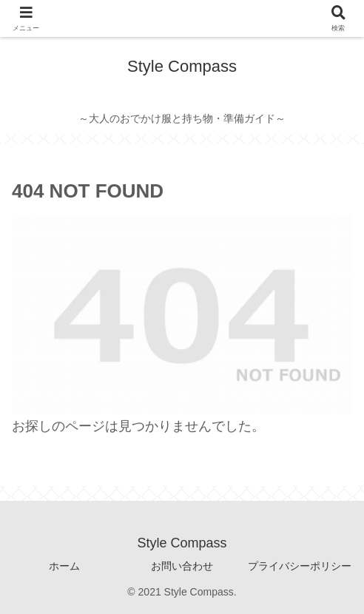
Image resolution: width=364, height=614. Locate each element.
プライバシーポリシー (300, 566)
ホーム (64, 566)
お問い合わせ (182, 566)
